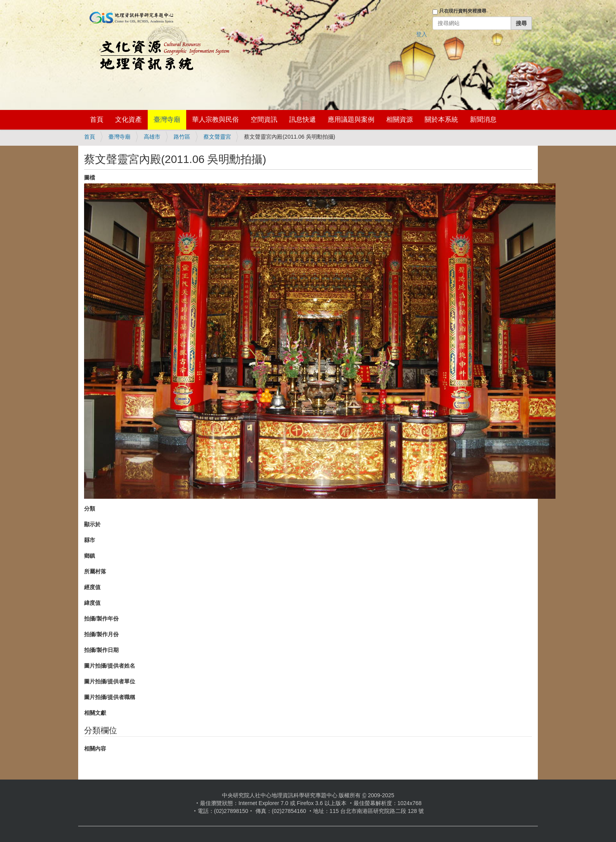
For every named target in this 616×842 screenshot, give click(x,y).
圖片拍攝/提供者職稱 (110, 697)
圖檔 (90, 178)
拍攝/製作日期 (101, 650)
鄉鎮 (90, 556)
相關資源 (400, 120)
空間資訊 (264, 120)
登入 (422, 34)
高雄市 (152, 137)
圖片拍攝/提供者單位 (110, 681)
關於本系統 (441, 120)
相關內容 (95, 749)
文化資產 (128, 120)
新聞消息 (483, 120)
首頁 (97, 120)
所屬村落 (95, 571)
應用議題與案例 (351, 120)
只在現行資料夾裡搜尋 (463, 11)
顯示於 (92, 524)
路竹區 (182, 137)
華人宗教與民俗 (215, 120)
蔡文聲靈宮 (217, 137)
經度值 (92, 587)
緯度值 (92, 603)
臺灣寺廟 (167, 120)
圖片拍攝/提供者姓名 (110, 666)
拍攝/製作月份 (101, 634)
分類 (90, 509)
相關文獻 (95, 713)
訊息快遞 (302, 120)
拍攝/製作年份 (101, 619)
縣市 (90, 540)
